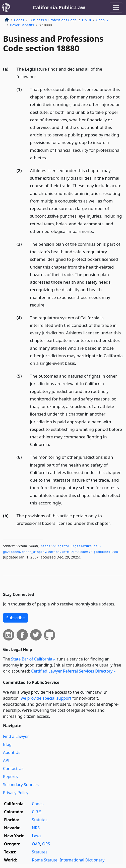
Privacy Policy (16, 793)
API (6, 760)
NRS (36, 828)
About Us (12, 752)
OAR (36, 844)
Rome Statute (45, 860)
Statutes (40, 820)
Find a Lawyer (16, 736)
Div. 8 (86, 20)
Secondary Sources (21, 785)
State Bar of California (32, 659)
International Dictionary (82, 860)
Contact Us (13, 769)
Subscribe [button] (15, 618)
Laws (37, 836)
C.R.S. (37, 812)
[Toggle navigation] (116, 8)
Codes (19, 20)
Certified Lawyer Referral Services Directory (72, 671)
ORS (46, 844)
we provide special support (46, 698)
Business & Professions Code (53, 20)
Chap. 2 (102, 20)
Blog (7, 744)
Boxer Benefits (22, 25)
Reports (10, 777)
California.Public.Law (59, 7)
